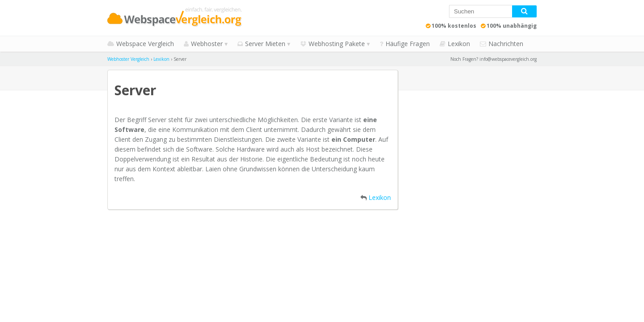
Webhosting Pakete (337, 44)
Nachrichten (506, 44)
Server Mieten (265, 44)
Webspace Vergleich (145, 44)
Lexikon (459, 44)
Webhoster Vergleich (128, 59)
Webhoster (207, 44)
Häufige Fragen (408, 44)
